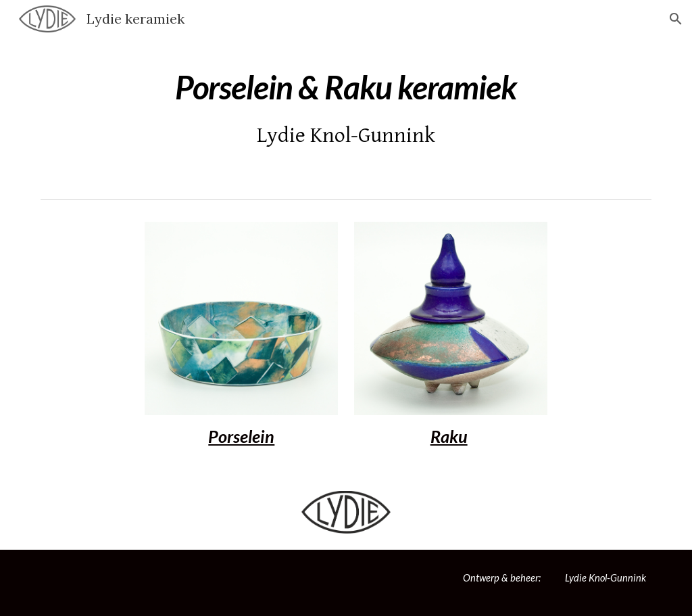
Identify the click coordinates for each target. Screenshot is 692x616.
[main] (346, 106)
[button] (676, 19)
